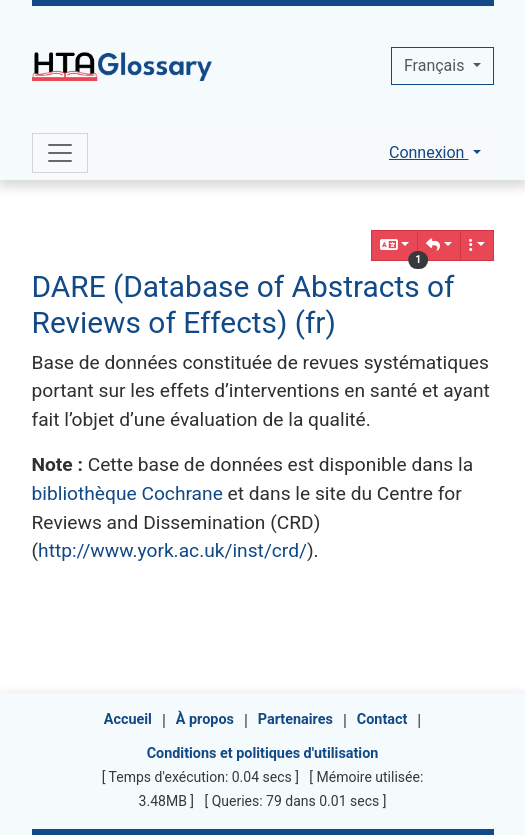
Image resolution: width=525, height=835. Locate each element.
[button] (439, 245)
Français (436, 65)
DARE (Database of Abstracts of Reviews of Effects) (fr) (243, 304)
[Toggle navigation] (60, 153)
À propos (205, 719)
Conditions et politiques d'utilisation (263, 753)
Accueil (128, 719)
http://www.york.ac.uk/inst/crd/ (172, 550)
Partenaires (295, 719)
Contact (382, 719)
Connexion (428, 152)
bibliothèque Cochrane (127, 493)
